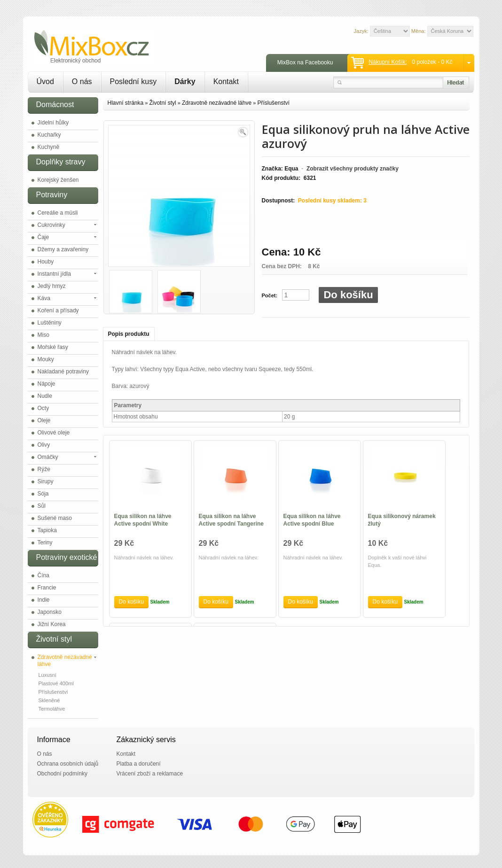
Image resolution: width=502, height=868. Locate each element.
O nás (82, 81)
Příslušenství (53, 692)
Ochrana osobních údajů (68, 764)
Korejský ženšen (58, 180)
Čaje (43, 237)
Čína (43, 575)
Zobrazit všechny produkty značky (353, 169)
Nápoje (47, 384)
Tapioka (47, 530)
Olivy (44, 445)
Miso (43, 335)
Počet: (270, 295)
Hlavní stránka (126, 103)
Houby (46, 262)
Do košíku (348, 295)
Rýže (44, 469)
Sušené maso (55, 518)
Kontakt (226, 81)
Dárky (185, 81)
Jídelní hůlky (53, 123)
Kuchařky (49, 135)
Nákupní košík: (388, 62)
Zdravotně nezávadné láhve (65, 661)
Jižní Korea (52, 624)
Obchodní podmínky (62, 774)
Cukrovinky (51, 225)
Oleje (44, 420)
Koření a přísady (58, 310)
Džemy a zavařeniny (63, 249)
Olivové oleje (54, 433)
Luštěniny (50, 323)
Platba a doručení (139, 764)
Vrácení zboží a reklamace (150, 774)
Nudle (45, 396)
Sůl (42, 506)
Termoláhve (52, 709)
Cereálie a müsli (58, 213)
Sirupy (46, 481)
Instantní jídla (54, 274)
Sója (43, 494)
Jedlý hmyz (52, 286)
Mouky (46, 359)
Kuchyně (49, 147)
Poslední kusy (133, 81)
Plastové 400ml (56, 683)
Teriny (45, 542)
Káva (44, 298)
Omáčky (48, 457)
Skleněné (49, 700)
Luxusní (48, 675)
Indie (44, 600)
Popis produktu (129, 334)
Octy (43, 408)
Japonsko (50, 612)
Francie (47, 588)
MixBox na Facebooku (305, 62)
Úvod (45, 81)
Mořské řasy (53, 347)
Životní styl (162, 103)
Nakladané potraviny (63, 372)
